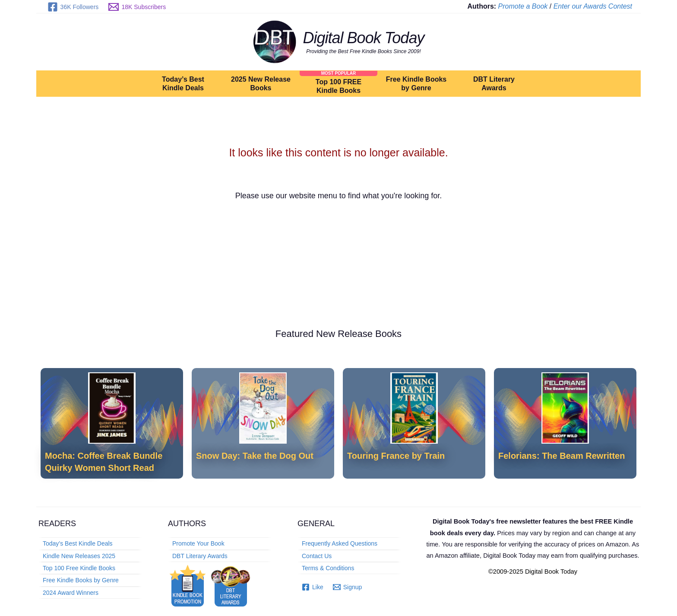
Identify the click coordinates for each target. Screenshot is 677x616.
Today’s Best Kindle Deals (183, 84)
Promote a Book (523, 6)
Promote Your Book (198, 543)
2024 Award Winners (71, 593)
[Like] (313, 587)
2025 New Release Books (261, 84)
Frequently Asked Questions (340, 543)
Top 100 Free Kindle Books (79, 568)
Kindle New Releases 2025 (79, 556)
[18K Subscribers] (137, 7)
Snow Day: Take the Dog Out (255, 456)
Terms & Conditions (328, 568)
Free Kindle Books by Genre (416, 84)
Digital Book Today (364, 38)
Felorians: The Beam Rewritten (562, 456)
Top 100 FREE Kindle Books (338, 86)
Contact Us (317, 556)
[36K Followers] (73, 7)
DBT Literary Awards (494, 84)
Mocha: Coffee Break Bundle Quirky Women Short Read (104, 462)
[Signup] (348, 587)
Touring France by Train (396, 456)
